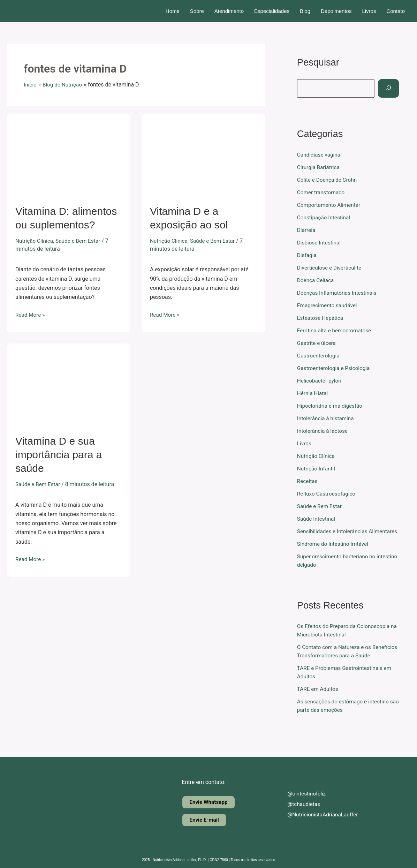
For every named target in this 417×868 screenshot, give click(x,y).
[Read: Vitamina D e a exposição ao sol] (203, 154)
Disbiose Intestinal (320, 243)
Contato (396, 11)
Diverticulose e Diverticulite (331, 268)
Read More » (31, 314)
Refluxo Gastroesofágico (328, 494)
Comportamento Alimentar (330, 205)
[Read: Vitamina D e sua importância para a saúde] (69, 384)
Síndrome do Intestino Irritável (334, 552)
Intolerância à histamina (327, 418)
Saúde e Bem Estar (81, 241)
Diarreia (307, 230)
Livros (369, 11)
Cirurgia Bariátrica (319, 167)
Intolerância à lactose (324, 431)
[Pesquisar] (389, 88)
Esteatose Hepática (321, 318)
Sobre (197, 11)
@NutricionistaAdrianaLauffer (319, 814)
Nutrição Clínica (35, 241)
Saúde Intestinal (317, 519)
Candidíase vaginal (320, 155)
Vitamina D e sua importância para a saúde (59, 455)
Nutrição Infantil (317, 469)
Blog (305, 11)
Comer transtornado (322, 192)
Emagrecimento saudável (328, 305)
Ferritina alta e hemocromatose (336, 330)
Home (173, 11)
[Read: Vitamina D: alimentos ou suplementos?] (69, 154)
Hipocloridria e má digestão (331, 406)
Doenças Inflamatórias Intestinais (339, 293)
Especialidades (272, 11)
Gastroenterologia (319, 356)
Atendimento (229, 11)
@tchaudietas (299, 804)
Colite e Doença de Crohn (328, 180)
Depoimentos (336, 11)
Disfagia (307, 255)
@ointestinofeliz (302, 793)
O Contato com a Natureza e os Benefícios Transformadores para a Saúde (341, 664)
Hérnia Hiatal (313, 393)
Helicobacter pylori (320, 381)
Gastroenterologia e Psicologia (335, 368)
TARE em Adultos (319, 706)
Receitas (308, 481)
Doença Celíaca (316, 280)
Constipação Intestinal (325, 217)
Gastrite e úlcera (317, 343)
